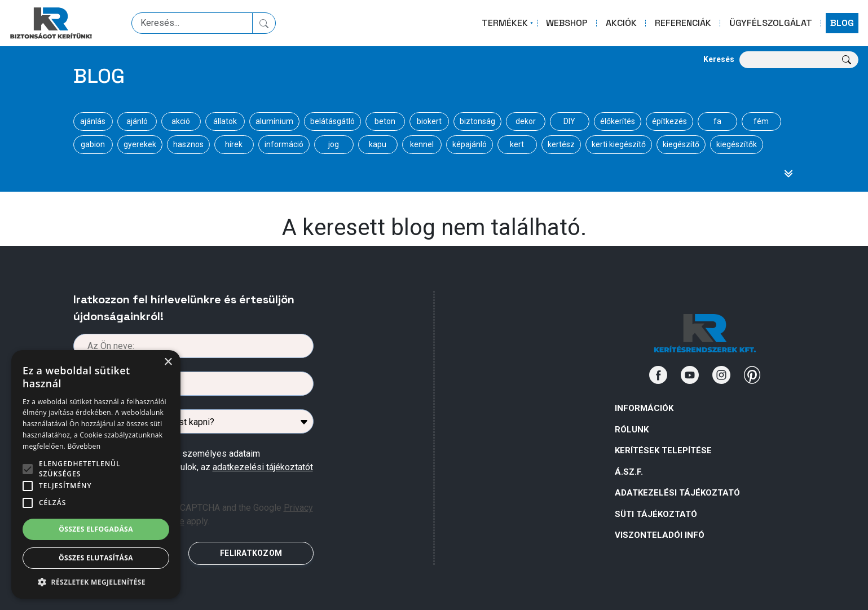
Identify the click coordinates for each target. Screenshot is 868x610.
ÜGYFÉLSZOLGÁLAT (771, 23)
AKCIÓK (621, 23)
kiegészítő (681, 144)
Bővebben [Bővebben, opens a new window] (84, 446)
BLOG (842, 23)
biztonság (477, 121)
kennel (422, 144)
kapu (378, 144)
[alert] (96, 474)
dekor (526, 121)
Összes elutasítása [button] (96, 558)
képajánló (470, 144)
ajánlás (93, 121)
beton (385, 121)
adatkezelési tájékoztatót (263, 467)
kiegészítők (737, 144)
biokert (429, 121)
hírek (234, 144)
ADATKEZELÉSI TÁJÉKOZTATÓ (677, 493)
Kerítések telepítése (663, 450)
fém (761, 121)
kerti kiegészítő (619, 144)
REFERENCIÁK (683, 23)
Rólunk (632, 430)
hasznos (188, 144)
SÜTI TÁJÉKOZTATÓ (656, 514)
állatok (225, 121)
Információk (644, 408)
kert (517, 144)
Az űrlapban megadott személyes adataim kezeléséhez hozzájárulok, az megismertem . (203, 467)
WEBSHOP (567, 23)
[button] (96, 582)
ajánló (137, 121)
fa (717, 121)
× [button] (168, 362)
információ (284, 144)
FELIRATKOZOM (251, 553)
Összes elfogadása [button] (96, 529)
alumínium (274, 121)
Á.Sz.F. (629, 472)
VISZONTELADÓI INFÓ (660, 535)
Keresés (719, 59)
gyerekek (140, 144)
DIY (569, 121)
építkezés (669, 121)
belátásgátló (332, 121)
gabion (93, 144)
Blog (99, 76)
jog (334, 144)
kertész (561, 144)
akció (181, 121)
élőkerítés (618, 121)
